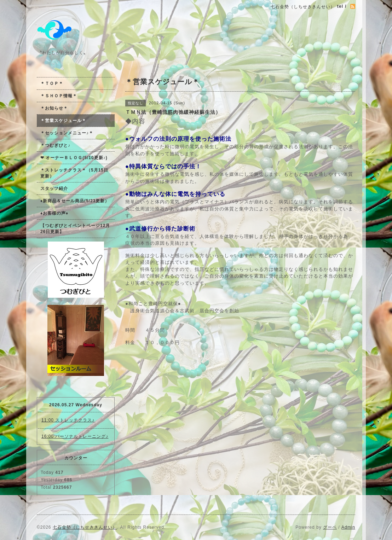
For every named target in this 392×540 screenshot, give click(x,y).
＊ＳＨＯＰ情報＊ (59, 96)
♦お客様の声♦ (54, 213)
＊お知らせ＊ (54, 108)
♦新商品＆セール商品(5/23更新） (75, 201)
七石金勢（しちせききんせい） (85, 527)
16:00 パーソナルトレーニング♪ (75, 436)
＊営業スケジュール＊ (63, 121)
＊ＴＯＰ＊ (52, 83)
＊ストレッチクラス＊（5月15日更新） (74, 173)
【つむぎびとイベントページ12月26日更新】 (75, 229)
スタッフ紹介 (54, 188)
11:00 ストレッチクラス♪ (68, 420)
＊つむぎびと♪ (55, 145)
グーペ (330, 527)
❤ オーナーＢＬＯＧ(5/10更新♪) (74, 158)
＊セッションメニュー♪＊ (67, 133)
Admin (348, 527)
